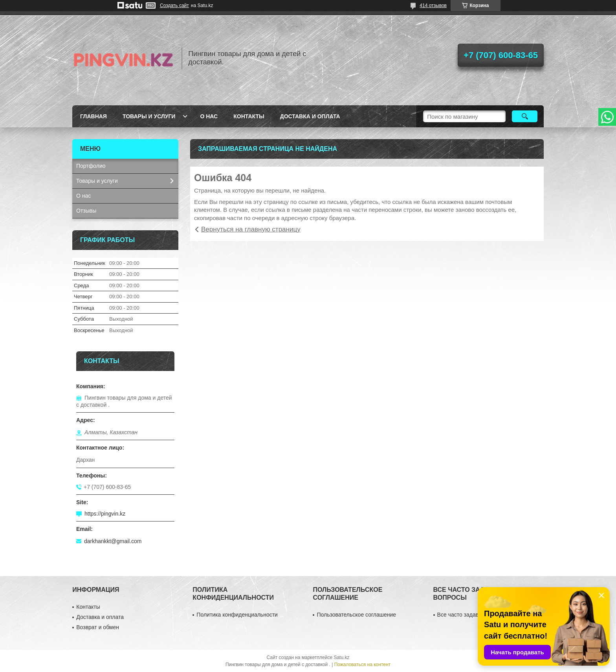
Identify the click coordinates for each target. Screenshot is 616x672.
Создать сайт (174, 6)
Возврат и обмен (98, 627)
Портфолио (91, 166)
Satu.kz (341, 657)
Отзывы (86, 211)
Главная (93, 116)
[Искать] (525, 116)
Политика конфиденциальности (237, 615)
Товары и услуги (149, 116)
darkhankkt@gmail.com (113, 541)
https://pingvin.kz (105, 514)
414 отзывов (433, 6)
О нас (209, 116)
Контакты (249, 116)
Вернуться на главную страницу (251, 229)
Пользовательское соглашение (356, 615)
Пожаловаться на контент (362, 665)
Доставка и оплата (310, 116)
